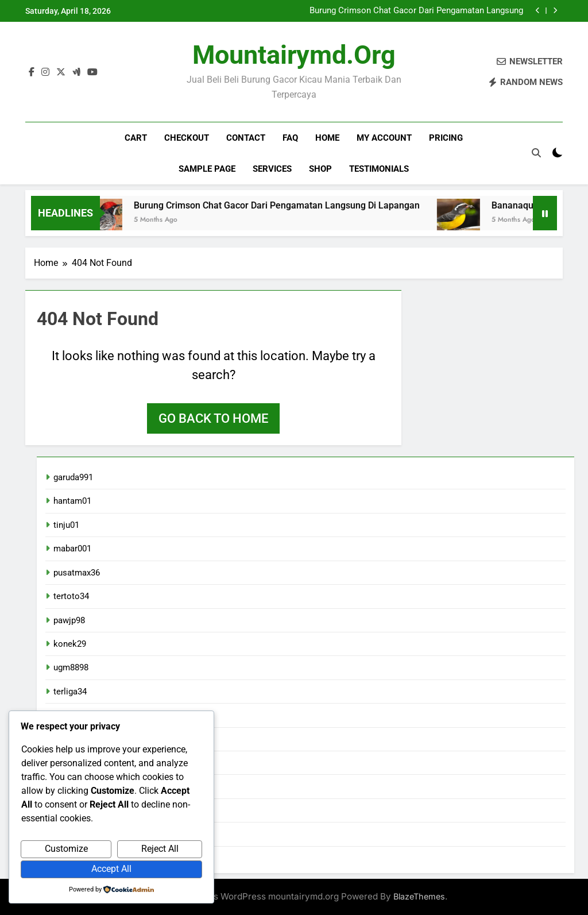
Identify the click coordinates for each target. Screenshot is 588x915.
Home (327, 138)
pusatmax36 (77, 573)
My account (384, 138)
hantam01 (72, 501)
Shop (320, 169)
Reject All (160, 849)
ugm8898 (71, 667)
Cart (136, 138)
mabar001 (72, 549)
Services (272, 169)
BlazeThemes (419, 896)
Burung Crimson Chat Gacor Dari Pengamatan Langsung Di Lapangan (416, 11)
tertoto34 (71, 596)
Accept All (111, 869)
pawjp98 (69, 620)
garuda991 (73, 477)
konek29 (70, 644)
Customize (66, 849)
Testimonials (379, 169)
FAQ (290, 138)
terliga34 (70, 692)
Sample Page (207, 169)
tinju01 (66, 525)
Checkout (187, 138)
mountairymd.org (294, 55)
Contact (246, 138)
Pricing (446, 138)
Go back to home (213, 418)
